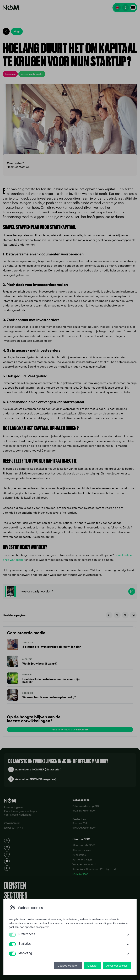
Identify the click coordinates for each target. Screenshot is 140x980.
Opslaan (92, 966)
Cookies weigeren (68, 966)
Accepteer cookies (117, 966)
